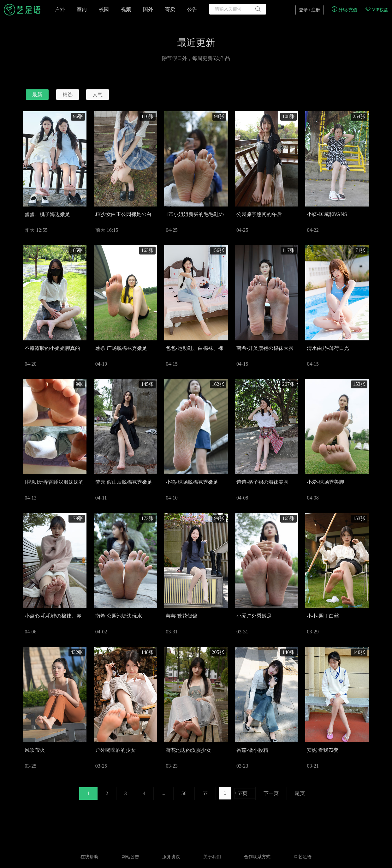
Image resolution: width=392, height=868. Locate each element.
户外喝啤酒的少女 (116, 750)
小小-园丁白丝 (323, 616)
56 (184, 793)
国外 (148, 9)
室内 (82, 9)
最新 (37, 95)
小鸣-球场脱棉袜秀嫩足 (192, 482)
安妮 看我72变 (323, 750)
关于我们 (212, 857)
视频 (126, 9)
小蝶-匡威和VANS (327, 214)
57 (205, 793)
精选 (68, 95)
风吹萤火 (35, 750)
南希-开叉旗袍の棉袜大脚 (265, 348)
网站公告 (130, 857)
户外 (60, 9)
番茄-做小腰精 (252, 750)
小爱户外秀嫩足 (254, 616)
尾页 (300, 793)
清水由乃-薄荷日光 (328, 348)
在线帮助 (89, 857)
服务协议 (171, 857)
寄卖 (170, 9)
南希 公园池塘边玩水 (119, 616)
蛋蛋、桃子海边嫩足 (47, 214)
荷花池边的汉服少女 (188, 750)
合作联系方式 (257, 857)
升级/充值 (344, 10)
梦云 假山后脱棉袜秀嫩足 (124, 482)
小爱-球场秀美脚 (325, 482)
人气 (98, 95)
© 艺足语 (303, 857)
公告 (192, 9)
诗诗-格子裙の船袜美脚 (262, 482)
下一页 (271, 793)
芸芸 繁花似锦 (181, 616)
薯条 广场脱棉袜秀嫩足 (121, 348)
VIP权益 (377, 10)
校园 (104, 9)
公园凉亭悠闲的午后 (259, 214)
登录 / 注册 (309, 10)
